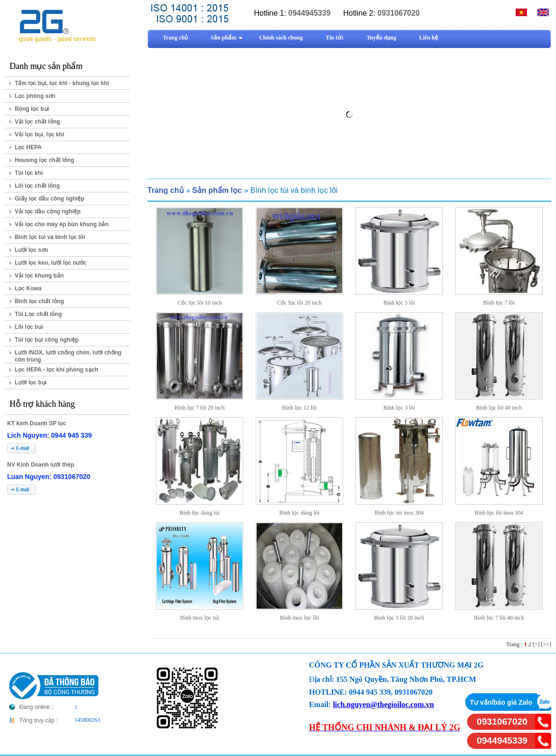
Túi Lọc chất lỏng (38, 314)
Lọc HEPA (28, 147)
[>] (536, 644)
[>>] (546, 644)
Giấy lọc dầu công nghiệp (50, 199)
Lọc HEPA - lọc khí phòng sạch (57, 370)
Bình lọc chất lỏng (39, 301)
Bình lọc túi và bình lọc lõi (50, 237)
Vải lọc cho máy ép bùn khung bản (62, 224)
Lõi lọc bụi (29, 327)
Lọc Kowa (28, 288)
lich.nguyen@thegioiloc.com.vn (383, 704)
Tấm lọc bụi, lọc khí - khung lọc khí (62, 83)
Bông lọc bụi (32, 109)
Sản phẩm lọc (217, 190)
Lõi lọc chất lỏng (37, 186)
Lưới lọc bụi (31, 383)
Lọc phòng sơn (35, 96)
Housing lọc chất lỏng (44, 160)
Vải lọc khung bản (39, 276)
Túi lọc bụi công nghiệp (47, 340)
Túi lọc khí (29, 173)
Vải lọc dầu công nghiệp (48, 211)
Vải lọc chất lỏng (37, 122)
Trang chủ (166, 190)
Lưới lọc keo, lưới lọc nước (51, 263)
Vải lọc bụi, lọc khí (39, 134)
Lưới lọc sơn (31, 250)
